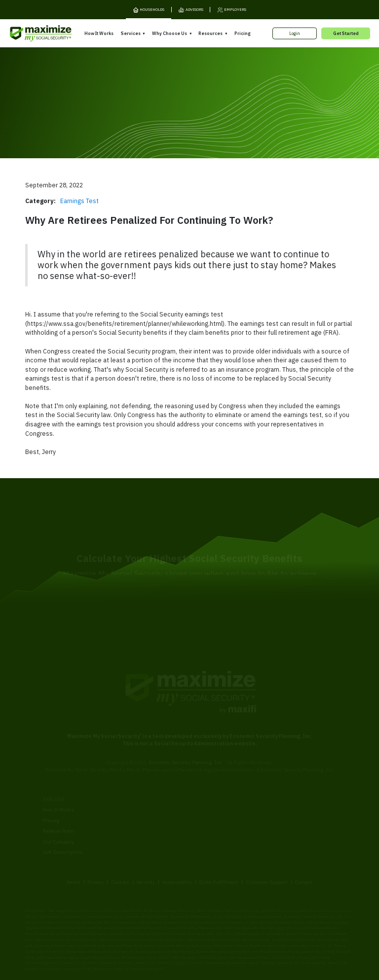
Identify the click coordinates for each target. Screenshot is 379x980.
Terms (74, 846)
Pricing (242, 33)
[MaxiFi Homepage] (29, 33)
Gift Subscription (63, 816)
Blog (273, 823)
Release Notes (59, 795)
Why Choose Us (170, 33)
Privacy (95, 846)
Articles (277, 802)
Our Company (58, 805)
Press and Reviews (214, 825)
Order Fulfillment (219, 846)
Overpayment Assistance (147, 811)
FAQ (273, 834)
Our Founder (207, 804)
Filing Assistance (138, 801)
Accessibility (177, 846)
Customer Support (267, 846)
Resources (210, 33)
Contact (303, 846)
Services (131, 33)
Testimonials (208, 815)
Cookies (120, 846)
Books (275, 791)
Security (146, 846)
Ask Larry (279, 813)
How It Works (99, 33)
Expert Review (134, 790)
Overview (129, 780)
